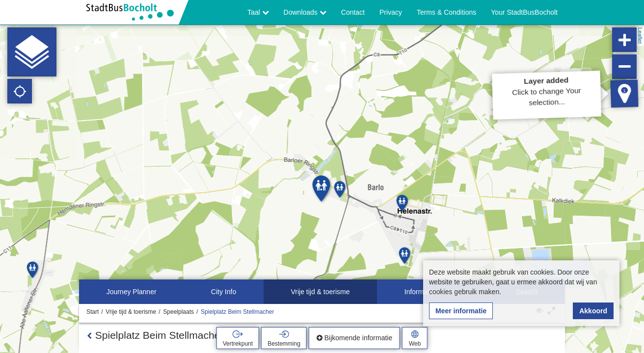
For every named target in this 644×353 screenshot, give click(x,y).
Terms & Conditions (446, 12)
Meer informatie (461, 311)
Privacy (391, 12)
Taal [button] (258, 12)
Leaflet (640, 36)
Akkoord (593, 311)
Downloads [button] (305, 12)
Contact (353, 12)
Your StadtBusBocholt (524, 12)
